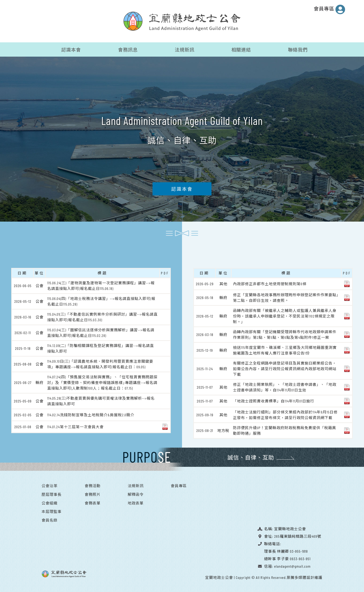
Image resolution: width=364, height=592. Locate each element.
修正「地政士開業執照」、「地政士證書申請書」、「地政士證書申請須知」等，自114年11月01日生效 (285, 387)
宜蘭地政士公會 (219, 577)
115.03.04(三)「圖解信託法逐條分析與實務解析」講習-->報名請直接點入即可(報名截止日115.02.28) (101, 332)
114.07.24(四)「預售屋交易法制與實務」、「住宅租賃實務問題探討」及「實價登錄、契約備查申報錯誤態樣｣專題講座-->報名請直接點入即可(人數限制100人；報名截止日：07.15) (102, 382)
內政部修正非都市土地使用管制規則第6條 (270, 283)
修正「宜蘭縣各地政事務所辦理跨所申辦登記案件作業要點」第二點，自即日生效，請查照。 (286, 297)
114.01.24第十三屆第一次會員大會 (75, 426)
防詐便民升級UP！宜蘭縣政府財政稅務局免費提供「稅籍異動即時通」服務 (285, 430)
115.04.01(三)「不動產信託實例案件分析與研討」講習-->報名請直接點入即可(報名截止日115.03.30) (102, 316)
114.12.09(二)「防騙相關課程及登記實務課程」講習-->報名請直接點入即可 (101, 348)
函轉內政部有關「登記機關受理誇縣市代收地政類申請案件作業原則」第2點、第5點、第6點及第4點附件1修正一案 (285, 334)
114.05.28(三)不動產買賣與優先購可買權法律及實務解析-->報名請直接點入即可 (101, 400)
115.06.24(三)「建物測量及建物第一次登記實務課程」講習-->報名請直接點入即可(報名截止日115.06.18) (101, 285)
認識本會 (182, 190)
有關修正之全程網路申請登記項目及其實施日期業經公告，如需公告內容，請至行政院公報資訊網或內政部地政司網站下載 (285, 368)
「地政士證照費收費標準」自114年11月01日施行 (274, 400)
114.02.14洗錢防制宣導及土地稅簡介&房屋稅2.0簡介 (91, 414)
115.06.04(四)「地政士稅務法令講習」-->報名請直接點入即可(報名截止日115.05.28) (101, 301)
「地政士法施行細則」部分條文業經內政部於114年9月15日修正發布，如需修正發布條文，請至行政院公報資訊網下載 (285, 414)
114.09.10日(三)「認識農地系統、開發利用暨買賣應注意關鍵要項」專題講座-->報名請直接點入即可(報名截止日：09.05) (100, 364)
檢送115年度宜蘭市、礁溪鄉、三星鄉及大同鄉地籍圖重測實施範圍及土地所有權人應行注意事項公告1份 (285, 350)
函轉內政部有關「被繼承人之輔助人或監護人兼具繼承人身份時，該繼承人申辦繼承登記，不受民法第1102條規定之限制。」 (285, 316)
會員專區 (329, 9)
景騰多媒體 (297, 577)
